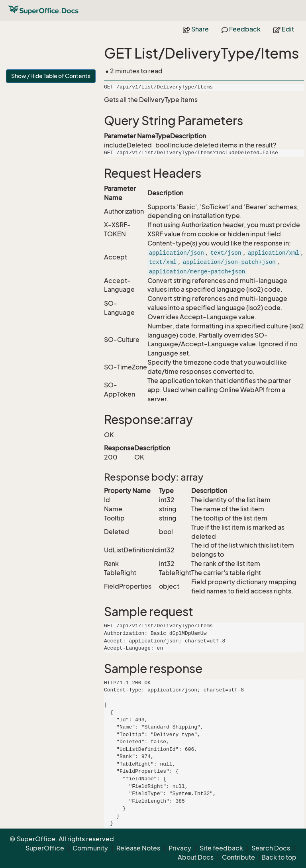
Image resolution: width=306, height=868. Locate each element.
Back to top (279, 857)
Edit (284, 29)
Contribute (238, 857)
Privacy (180, 848)
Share (196, 29)
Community (90, 848)
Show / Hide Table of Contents (51, 76)
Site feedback (221, 848)
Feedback (241, 29)
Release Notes (138, 848)
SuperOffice (45, 848)
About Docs (196, 857)
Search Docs (271, 848)
